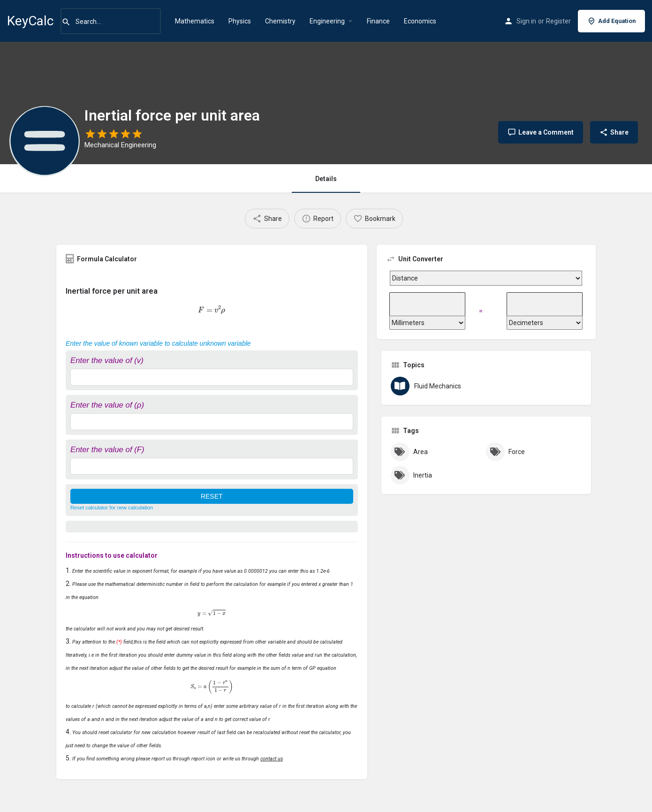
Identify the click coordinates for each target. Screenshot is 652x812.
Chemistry (280, 21)
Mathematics (195, 21)
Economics (420, 21)
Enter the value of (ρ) (107, 405)
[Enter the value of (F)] (212, 466)
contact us (272, 759)
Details (326, 179)
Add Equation (611, 21)
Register (558, 21)
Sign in (526, 21)
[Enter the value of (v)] (212, 377)
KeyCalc (30, 21)
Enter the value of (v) (107, 360)
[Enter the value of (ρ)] (212, 422)
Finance (378, 21)
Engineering (327, 21)
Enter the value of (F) (107, 450)
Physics (240, 21)
